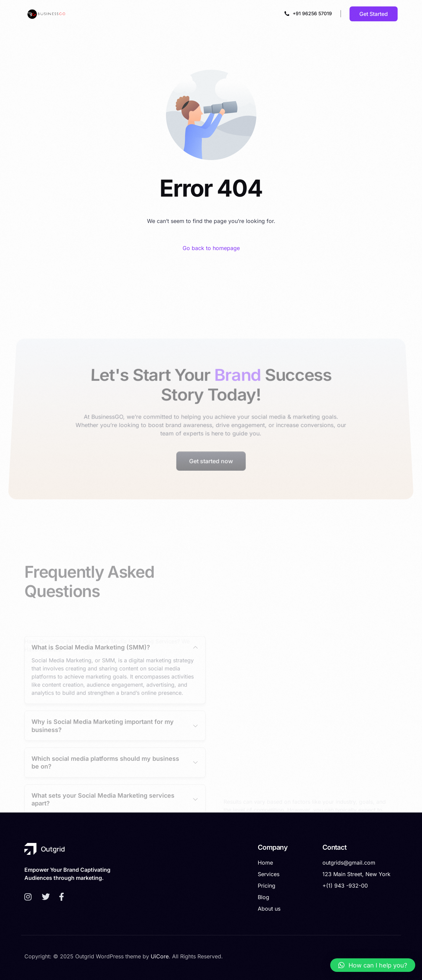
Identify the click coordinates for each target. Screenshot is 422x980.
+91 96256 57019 (312, 13)
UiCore (160, 956)
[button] (373, 965)
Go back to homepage (211, 248)
